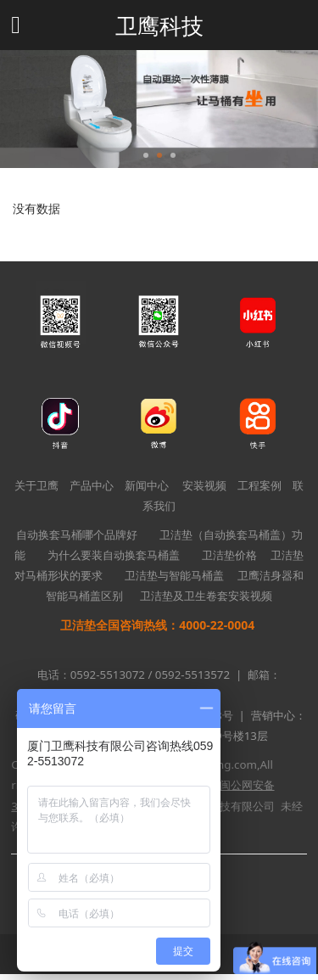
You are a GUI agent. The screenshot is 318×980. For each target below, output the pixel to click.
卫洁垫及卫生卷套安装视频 (206, 596)
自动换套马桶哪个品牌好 (77, 535)
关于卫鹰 (36, 485)
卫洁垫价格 (229, 555)
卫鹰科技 (159, 25)
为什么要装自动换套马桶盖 (114, 555)
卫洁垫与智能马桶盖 (174, 575)
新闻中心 (147, 485)
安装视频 (204, 485)
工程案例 (259, 485)
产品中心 (92, 485)
